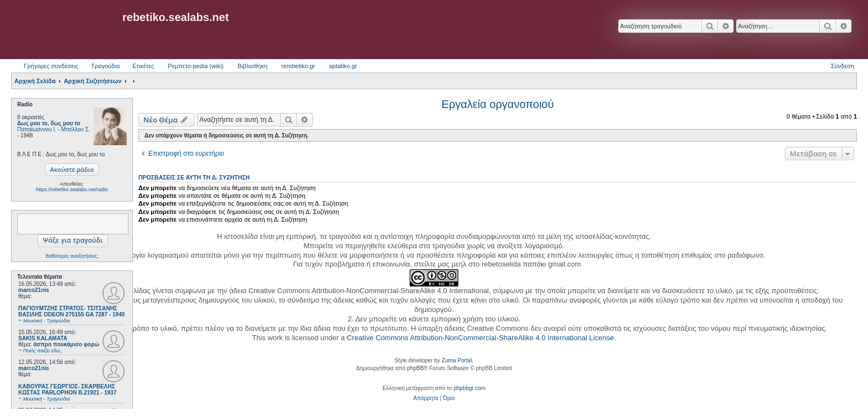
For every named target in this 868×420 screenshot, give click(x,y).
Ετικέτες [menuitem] (143, 66)
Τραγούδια (105, 66)
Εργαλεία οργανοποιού (498, 104)
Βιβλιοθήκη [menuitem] (252, 66)
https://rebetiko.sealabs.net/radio (72, 189)
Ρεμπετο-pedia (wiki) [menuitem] (196, 66)
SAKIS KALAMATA (43, 338)
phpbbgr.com (469, 388)
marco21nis (34, 290)
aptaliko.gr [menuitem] (343, 66)
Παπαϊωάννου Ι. (37, 129)
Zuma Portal (457, 360)
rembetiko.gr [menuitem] (298, 66)
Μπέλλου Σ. (76, 129)
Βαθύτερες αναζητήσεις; (72, 256)
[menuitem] (426, 398)
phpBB (415, 368)
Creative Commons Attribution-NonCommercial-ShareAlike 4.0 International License (480, 338)
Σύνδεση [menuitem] (843, 66)
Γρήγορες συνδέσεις (51, 66)
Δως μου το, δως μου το (49, 123)
